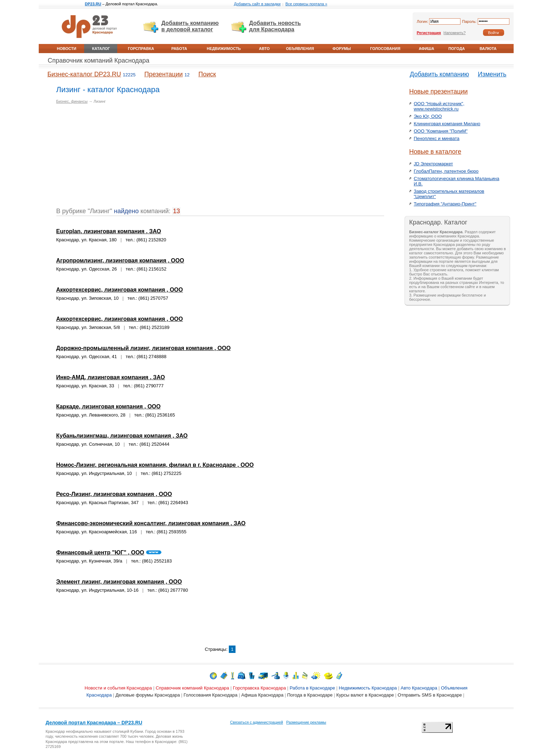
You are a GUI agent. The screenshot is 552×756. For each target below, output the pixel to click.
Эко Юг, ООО (428, 116)
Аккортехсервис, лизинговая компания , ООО (120, 290)
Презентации (164, 74)
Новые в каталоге (435, 152)
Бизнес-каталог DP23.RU (84, 74)
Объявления (300, 49)
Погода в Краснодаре (310, 695)
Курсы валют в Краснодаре (365, 695)
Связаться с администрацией (257, 722)
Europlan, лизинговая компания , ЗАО (109, 231)
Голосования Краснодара (211, 695)
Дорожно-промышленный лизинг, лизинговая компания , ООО (144, 348)
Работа (179, 49)
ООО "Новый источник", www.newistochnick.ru (439, 106)
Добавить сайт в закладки (257, 4)
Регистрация (429, 33)
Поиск (207, 74)
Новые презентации (438, 91)
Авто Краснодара (419, 688)
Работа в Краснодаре (312, 688)
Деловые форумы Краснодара (148, 695)
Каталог (101, 49)
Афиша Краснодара (262, 695)
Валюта (488, 49)
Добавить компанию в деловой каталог (190, 26)
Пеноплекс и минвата (437, 138)
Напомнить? (455, 33)
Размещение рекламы (306, 722)
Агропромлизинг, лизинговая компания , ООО (120, 261)
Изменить (492, 74)
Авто (264, 49)
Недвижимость (224, 49)
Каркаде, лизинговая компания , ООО (109, 406)
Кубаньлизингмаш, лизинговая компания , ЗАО (122, 436)
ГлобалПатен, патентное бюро (446, 171)
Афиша (426, 49)
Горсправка (141, 49)
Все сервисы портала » (306, 4)
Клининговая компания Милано (447, 124)
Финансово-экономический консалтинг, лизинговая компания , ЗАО (151, 523)
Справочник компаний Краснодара (99, 61)
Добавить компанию (439, 74)
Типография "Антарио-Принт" (445, 204)
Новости (67, 49)
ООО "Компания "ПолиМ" (441, 131)
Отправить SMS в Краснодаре (430, 695)
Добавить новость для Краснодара (275, 26)
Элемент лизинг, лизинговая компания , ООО (119, 582)
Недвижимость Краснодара (368, 688)
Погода (457, 49)
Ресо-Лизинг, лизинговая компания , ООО (114, 494)
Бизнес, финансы (72, 101)
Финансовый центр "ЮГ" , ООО (100, 552)
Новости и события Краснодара (118, 688)
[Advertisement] (115, 158)
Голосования (385, 49)
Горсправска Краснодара (259, 688)
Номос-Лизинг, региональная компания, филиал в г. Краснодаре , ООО (155, 465)
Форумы (342, 49)
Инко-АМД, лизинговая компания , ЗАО (111, 377)
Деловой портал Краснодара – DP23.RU (94, 723)
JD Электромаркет (433, 164)
